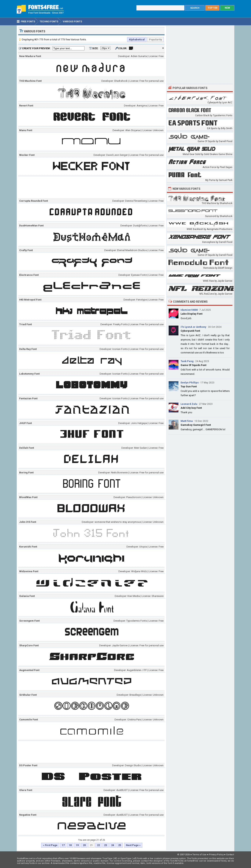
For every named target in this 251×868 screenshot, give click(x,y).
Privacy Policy (216, 855)
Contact (230, 855)
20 (84, 845)
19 (77, 845)
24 (113, 845)
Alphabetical (137, 39)
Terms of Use (199, 855)
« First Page (50, 845)
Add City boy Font (191, 408)
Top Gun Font (189, 386)
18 (70, 845)
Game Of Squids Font (193, 365)
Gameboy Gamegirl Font (196, 425)
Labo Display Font (191, 314)
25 (120, 845)
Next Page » (133, 845)
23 (105, 845)
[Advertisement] (92, 188)
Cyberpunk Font (190, 331)
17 (63, 845)
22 (98, 845)
